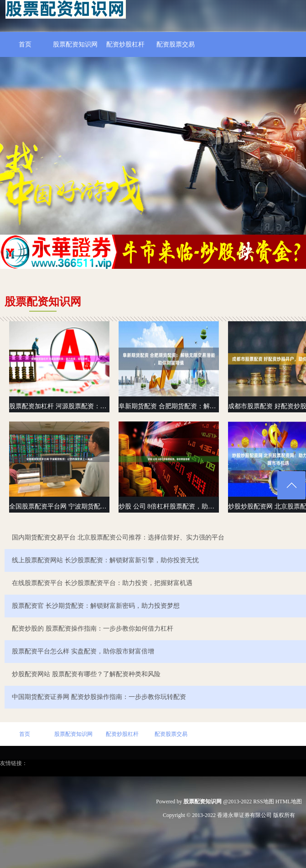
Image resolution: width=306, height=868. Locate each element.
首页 (25, 44)
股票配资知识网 (75, 44)
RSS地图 (263, 801)
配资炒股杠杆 (125, 44)
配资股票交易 (176, 44)
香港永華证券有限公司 (244, 815)
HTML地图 (289, 801)
